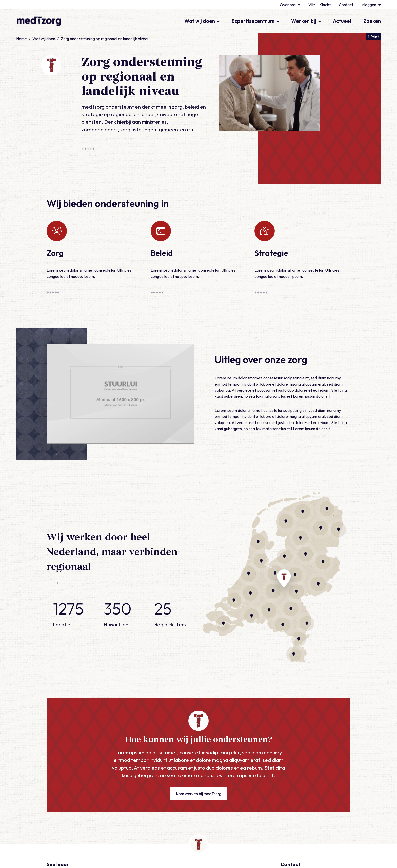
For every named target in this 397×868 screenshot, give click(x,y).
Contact (346, 5)
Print (374, 36)
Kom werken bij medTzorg (199, 794)
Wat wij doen (202, 21)
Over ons (290, 5)
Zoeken (372, 21)
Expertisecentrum (255, 21)
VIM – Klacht (320, 5)
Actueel (342, 21)
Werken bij (306, 21)
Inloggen (371, 5)
